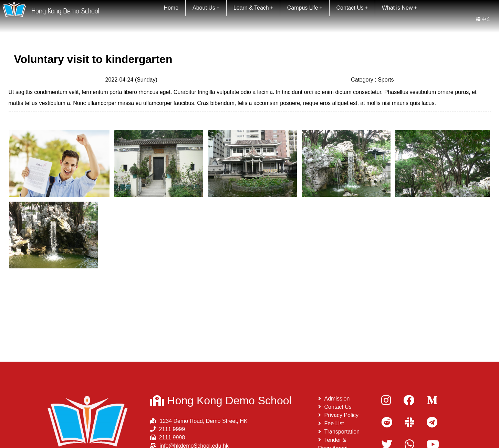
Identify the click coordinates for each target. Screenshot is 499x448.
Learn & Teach (253, 8)
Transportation (339, 432)
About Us (206, 8)
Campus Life (305, 8)
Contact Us (352, 8)
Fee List (331, 423)
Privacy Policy (339, 415)
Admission (334, 399)
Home (171, 8)
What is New (399, 8)
